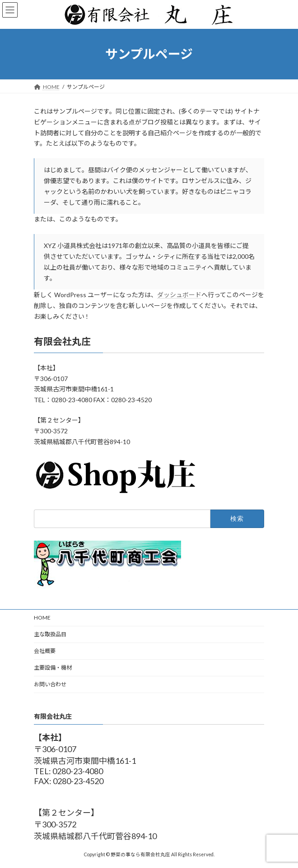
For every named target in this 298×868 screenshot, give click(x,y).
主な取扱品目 (50, 634)
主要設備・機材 (53, 668)
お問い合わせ (50, 684)
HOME (42, 618)
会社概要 (45, 651)
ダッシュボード (179, 295)
